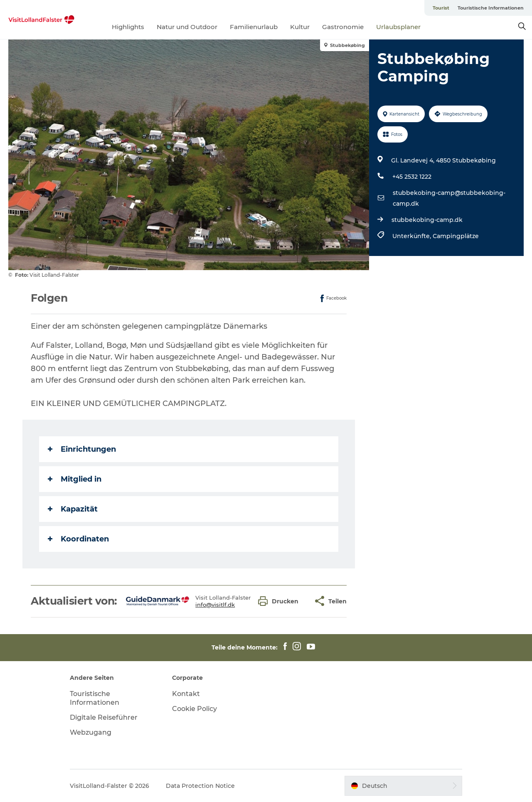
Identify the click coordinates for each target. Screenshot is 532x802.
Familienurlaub (254, 27)
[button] (280, 601)
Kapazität (73, 509)
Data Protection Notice (200, 786)
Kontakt (186, 694)
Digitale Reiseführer (104, 717)
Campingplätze (456, 236)
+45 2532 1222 (412, 177)
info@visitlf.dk (215, 605)
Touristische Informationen (491, 8)
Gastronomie (343, 27)
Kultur (300, 27)
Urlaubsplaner (398, 27)
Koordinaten (78, 539)
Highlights (128, 27)
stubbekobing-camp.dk (427, 220)
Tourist (441, 8)
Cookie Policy (195, 709)
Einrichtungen (82, 449)
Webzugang (91, 732)
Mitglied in (75, 479)
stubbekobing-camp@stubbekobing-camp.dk (449, 198)
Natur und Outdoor (187, 27)
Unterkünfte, (413, 236)
